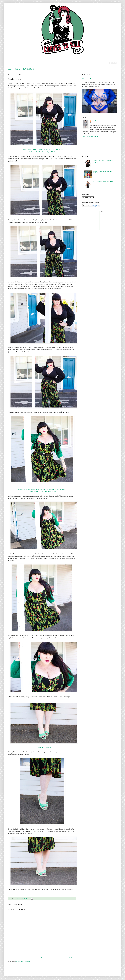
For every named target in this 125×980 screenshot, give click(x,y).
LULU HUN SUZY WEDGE (42, 747)
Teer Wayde (95, 121)
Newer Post (12, 958)
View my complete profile (90, 137)
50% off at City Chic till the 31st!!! (103, 182)
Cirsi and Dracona (89, 79)
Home (9, 69)
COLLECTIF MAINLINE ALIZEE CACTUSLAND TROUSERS (42, 150)
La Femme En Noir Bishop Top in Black (42, 152)
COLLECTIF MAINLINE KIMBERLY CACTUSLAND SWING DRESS (42, 489)
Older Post (73, 958)
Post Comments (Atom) (23, 961)
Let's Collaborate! (29, 69)
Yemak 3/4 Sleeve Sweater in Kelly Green (42, 491)
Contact (17, 69)
